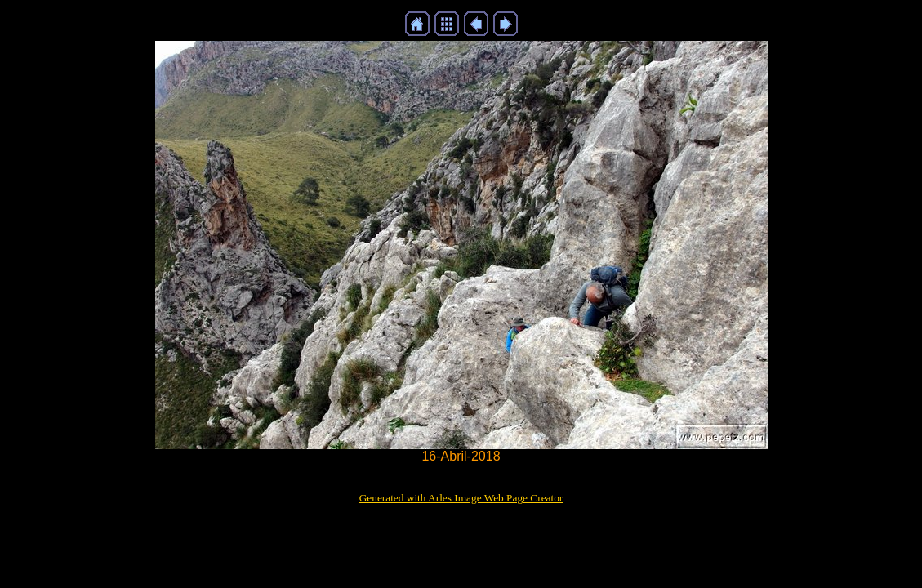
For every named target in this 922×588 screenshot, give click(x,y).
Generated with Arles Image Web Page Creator (461, 498)
